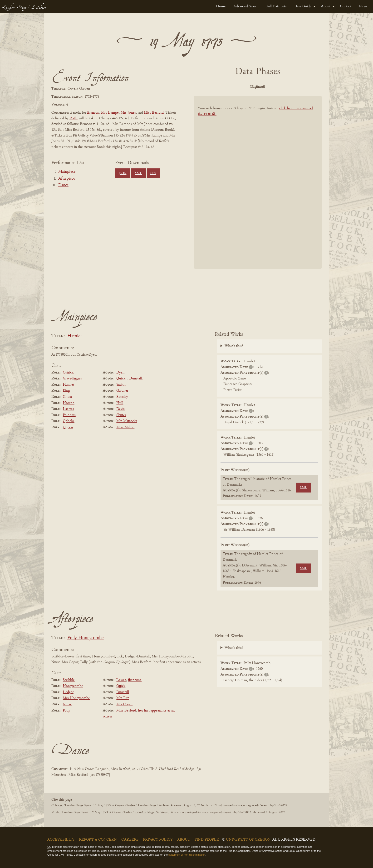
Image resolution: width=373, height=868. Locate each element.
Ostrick (68, 373)
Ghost (67, 397)
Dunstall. (136, 378)
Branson (93, 113)
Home (221, 6)
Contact (346, 6)
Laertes (68, 409)
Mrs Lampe (110, 113)
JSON (123, 173)
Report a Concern (98, 840)
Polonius (69, 415)
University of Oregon (248, 840)
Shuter (121, 415)
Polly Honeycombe (86, 638)
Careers (130, 840)
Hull (120, 403)
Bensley (122, 397)
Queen (68, 427)
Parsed (296, 87)
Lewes (121, 680)
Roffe (74, 118)
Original (244, 87)
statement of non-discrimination (187, 855)
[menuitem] (221, 6)
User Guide (303, 6)
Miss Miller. (125, 427)
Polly (66, 711)
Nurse (67, 704)
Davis (120, 409)
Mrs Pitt (123, 698)
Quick (121, 686)
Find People (207, 840)
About (326, 6)
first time (135, 680)
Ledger (68, 692)
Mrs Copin (124, 704)
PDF (217, 87)
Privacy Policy (158, 840)
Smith (121, 385)
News (363, 6)
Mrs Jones (128, 113)
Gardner (122, 391)
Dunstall (123, 692)
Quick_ (122, 378)
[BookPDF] (258, 189)
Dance (63, 185)
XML (138, 173)
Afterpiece (67, 179)
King (66, 391)
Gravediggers (72, 378)
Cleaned (270, 87)
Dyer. (120, 373)
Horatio (69, 403)
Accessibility (61, 840)
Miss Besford (154, 113)
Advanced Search (246, 6)
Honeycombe (73, 686)
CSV (153, 173)
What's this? (234, 346)
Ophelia (69, 421)
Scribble (69, 680)
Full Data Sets (276, 6)
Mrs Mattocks (127, 421)
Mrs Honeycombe (76, 698)
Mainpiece (67, 172)
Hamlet (75, 336)
